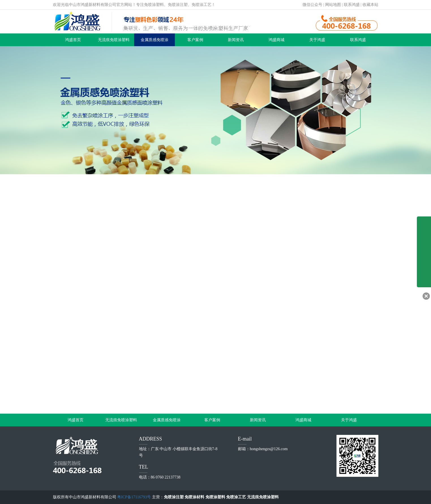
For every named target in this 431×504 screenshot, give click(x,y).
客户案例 (195, 40)
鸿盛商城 (276, 40)
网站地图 (333, 5)
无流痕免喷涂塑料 (114, 40)
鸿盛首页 (73, 40)
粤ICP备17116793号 (134, 497)
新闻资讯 (236, 40)
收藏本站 (370, 5)
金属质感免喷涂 (155, 40)
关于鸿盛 (317, 40)
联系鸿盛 (352, 5)
